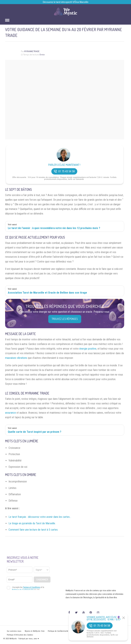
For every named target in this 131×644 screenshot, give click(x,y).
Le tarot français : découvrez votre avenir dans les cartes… (40, 517)
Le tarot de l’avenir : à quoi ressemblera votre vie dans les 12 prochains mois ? (54, 228)
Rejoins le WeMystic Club (35, 631)
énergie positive (88, 349)
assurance (10, 413)
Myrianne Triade (32, 51)
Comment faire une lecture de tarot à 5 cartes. (33, 530)
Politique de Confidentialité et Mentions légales (66, 631)
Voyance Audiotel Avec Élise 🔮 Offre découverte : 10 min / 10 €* (104, 618)
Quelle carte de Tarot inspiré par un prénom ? (35, 432)
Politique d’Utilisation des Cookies (20, 635)
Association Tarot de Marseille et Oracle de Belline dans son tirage (47, 293)
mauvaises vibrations (16, 358)
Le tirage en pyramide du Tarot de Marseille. (32, 523)
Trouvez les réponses (65, 319)
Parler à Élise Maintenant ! (64, 165)
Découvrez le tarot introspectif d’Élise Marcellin (66, 2)
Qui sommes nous (14, 631)
